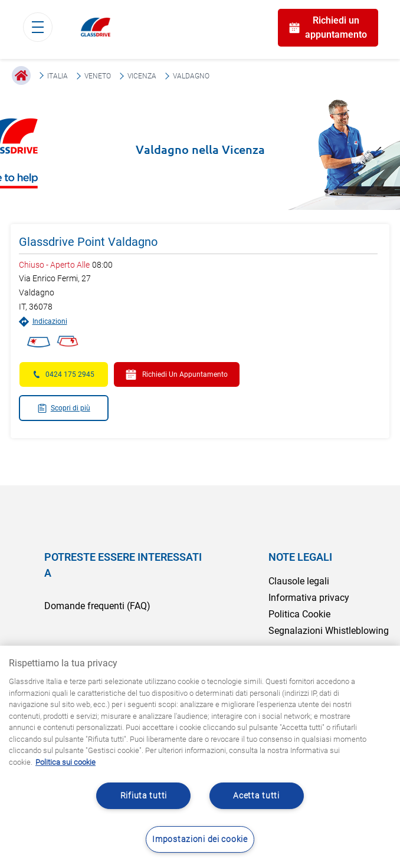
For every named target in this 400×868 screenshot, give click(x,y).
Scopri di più (64, 408)
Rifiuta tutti (144, 796)
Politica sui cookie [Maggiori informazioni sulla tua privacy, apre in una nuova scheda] (65, 762)
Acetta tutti (256, 796)
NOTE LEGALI (300, 557)
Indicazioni (43, 322)
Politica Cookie (299, 614)
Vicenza (142, 76)
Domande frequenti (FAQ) (97, 606)
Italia (58, 76)
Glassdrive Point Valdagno (88, 242)
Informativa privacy (309, 598)
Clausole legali (299, 581)
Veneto (98, 76)
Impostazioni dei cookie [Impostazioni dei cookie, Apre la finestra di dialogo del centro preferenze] (200, 839)
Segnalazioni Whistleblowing (329, 631)
